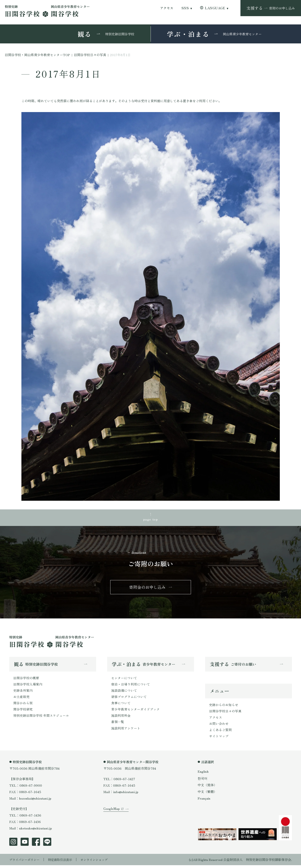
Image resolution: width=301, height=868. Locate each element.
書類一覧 (118, 724)
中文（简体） (207, 787)
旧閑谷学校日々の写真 (225, 713)
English (203, 774)
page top (151, 519)
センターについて (124, 679)
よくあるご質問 (220, 732)
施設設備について (124, 692)
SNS (185, 8)
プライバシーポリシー (25, 862)
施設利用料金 (121, 718)
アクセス (167, 8)
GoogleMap (112, 813)
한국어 (202, 781)
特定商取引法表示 (63, 862)
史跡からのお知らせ (224, 706)
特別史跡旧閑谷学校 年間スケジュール (41, 718)
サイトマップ (219, 739)
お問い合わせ (219, 726)
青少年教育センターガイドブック (135, 712)
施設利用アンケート (126, 731)
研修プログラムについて (129, 699)
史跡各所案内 (23, 692)
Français (204, 801)
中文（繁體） (207, 794)
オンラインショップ (99, 862)
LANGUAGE (215, 8)
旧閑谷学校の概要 (26, 679)
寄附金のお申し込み (147, 588)
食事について (121, 705)
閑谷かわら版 (23, 705)
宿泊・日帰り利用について (131, 686)
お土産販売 (21, 699)
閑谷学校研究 (23, 712)
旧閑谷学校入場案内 (28, 686)
